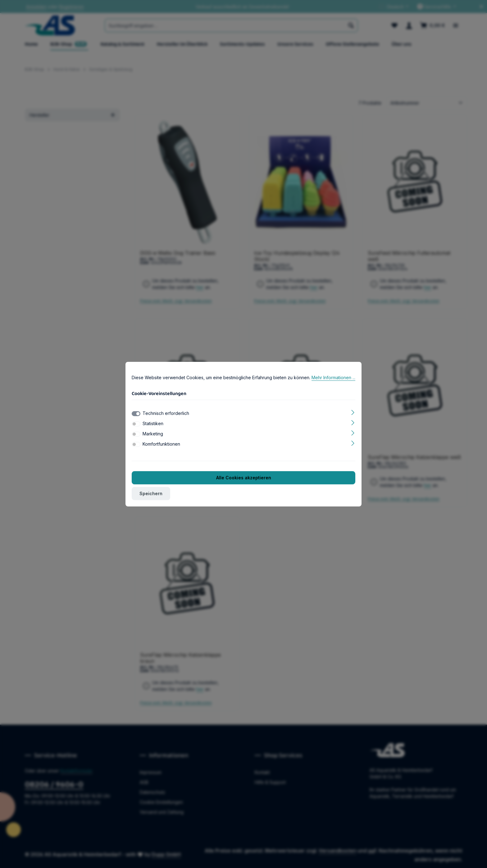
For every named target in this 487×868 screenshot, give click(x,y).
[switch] (136, 424)
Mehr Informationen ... (333, 378)
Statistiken (153, 423)
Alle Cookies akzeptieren (244, 478)
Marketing (153, 434)
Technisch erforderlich (166, 413)
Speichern (151, 494)
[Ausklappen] (353, 412)
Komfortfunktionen (161, 444)
